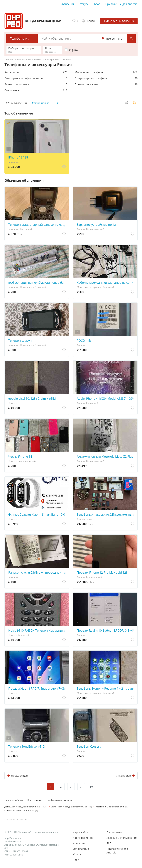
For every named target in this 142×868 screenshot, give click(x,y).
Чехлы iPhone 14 (20, 457)
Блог (97, 4)
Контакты (79, 843)
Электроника (34, 800)
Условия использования (122, 838)
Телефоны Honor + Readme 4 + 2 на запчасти (106, 689)
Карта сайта (81, 832)
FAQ (109, 843)
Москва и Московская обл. (110, 807)
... (81, 787)
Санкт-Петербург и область (19, 810)
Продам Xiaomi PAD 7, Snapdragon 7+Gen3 (38, 689)
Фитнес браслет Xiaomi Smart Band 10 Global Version (38, 515)
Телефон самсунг (21, 341)
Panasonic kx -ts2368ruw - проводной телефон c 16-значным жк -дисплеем (38, 573)
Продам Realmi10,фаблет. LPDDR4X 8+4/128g (106, 631)
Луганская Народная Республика (69, 807)
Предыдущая (18, 775)
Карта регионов (83, 838)
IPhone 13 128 (18, 157)
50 (91, 787)
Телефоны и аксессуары (59, 800)
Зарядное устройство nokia (96, 225)
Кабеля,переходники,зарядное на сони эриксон (106, 283)
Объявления (66, 4)
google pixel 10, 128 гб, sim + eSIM (32, 399)
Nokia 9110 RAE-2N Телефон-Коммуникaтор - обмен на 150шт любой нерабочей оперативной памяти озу (38, 631)
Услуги (84, 4)
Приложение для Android (121, 4)
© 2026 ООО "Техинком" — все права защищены (31, 832)
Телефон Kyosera (89, 746)
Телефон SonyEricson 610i (27, 746)
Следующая (125, 775)
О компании (114, 832)
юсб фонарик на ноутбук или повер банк (38, 283)
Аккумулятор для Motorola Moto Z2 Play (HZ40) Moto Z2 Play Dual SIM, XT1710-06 (106, 457)
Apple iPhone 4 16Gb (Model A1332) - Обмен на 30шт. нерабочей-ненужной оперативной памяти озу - (106, 399)
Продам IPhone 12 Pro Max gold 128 (102, 573)
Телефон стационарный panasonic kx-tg (37, 225)
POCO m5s (84, 341)
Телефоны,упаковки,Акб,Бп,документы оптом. (106, 515)
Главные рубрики (14, 800)
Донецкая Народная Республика (22, 807)
